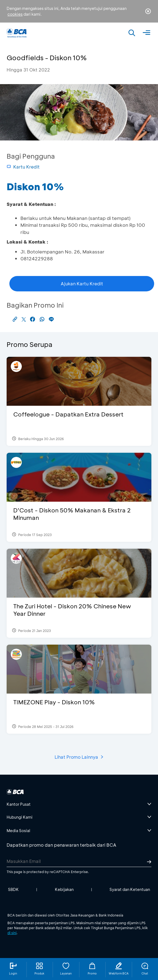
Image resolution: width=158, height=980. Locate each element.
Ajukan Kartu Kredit (82, 284)
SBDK (13, 889)
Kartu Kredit (23, 167)
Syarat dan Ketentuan (130, 889)
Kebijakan (64, 889)
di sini (12, 933)
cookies (15, 14)
